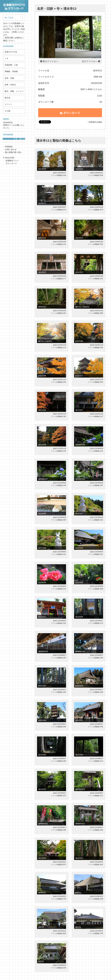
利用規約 (9, 147)
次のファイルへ (90, 61)
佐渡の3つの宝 (11, 52)
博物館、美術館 (11, 71)
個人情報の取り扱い (14, 152)
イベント (8, 104)
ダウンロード (70, 113)
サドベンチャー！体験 (9, 139)
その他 (7, 111)
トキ (6, 58)
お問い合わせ (11, 149)
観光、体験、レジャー (14, 91)
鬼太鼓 (23, 139)
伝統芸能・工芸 (11, 65)
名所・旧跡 (9, 78)
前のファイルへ (51, 61)
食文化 (7, 98)
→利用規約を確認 (94, 122)
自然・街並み (10, 85)
